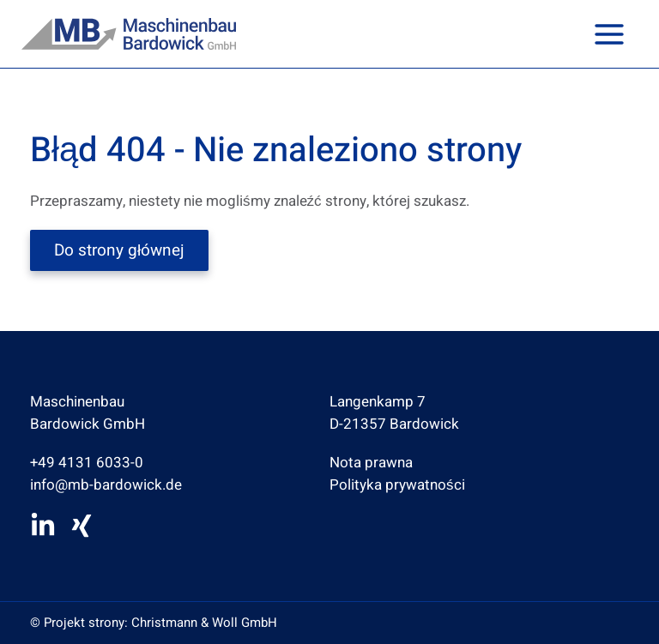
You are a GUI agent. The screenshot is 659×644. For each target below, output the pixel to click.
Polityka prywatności (397, 485)
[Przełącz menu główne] (610, 34)
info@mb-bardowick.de (106, 485)
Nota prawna (371, 463)
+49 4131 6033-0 (87, 463)
